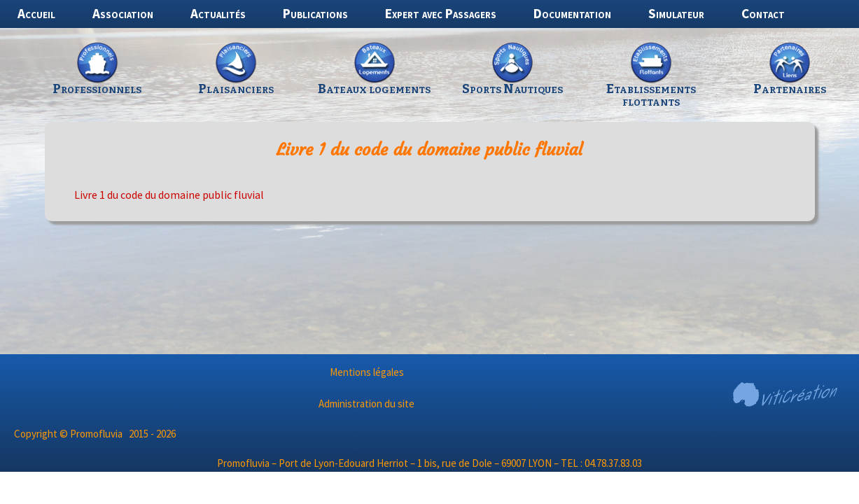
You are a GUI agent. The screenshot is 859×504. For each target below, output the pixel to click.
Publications (315, 13)
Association (123, 13)
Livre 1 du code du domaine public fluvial (169, 195)
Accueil (36, 13)
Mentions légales (367, 372)
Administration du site (366, 404)
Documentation (572, 13)
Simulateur (676, 13)
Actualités (218, 13)
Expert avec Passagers (441, 13)
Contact (763, 13)
